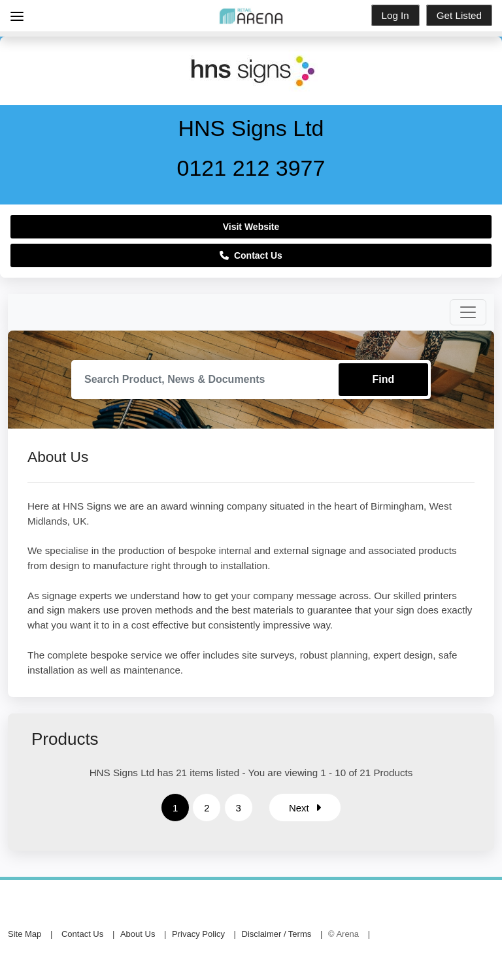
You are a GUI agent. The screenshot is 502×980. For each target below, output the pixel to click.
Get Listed (459, 15)
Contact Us (251, 255)
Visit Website (251, 227)
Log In (395, 15)
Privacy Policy (198, 934)
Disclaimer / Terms (277, 934)
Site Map (25, 934)
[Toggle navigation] (468, 312)
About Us (138, 934)
